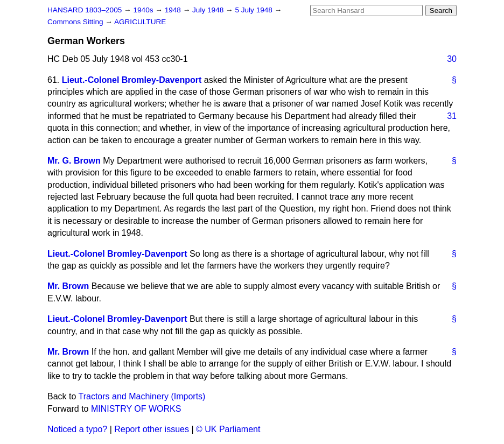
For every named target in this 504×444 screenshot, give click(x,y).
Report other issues (152, 429)
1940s (144, 10)
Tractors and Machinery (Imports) (142, 396)
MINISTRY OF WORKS (136, 409)
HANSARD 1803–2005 (85, 10)
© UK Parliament (228, 429)
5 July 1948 (254, 10)
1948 (174, 10)
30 (452, 59)
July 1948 (209, 10)
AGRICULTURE (140, 22)
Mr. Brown (68, 286)
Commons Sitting (76, 22)
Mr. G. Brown (74, 161)
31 (452, 116)
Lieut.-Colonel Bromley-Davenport (132, 80)
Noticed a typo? (77, 429)
